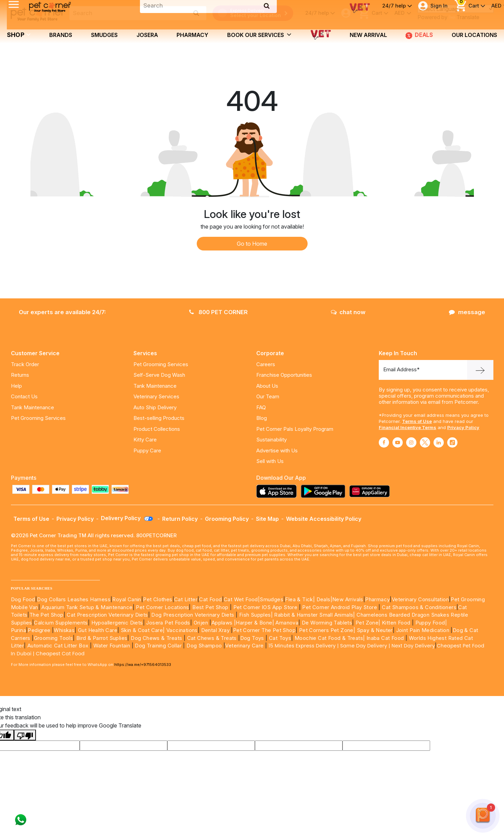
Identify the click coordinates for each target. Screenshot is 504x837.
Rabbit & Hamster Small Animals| (315, 615)
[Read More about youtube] (398, 442)
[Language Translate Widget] (456, 9)
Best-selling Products (159, 418)
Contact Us (24, 396)
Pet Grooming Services (38, 418)
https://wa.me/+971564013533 (143, 665)
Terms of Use (417, 421)
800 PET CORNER (218, 312)
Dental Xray (216, 630)
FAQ (261, 407)
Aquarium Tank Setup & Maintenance (87, 607)
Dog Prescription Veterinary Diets (193, 615)
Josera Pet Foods (167, 623)
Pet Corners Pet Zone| (327, 630)
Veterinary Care (245, 646)
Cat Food (210, 599)
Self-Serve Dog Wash (159, 375)
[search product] (196, 13)
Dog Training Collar (158, 646)
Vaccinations (181, 630)
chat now (348, 312)
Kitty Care (145, 440)
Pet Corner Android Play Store (339, 607)
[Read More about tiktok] (452, 442)
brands (61, 35)
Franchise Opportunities (284, 375)
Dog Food (23, 599)
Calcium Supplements (61, 623)
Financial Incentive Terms (408, 427)
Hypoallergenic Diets (117, 623)
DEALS (419, 35)
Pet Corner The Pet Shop (264, 630)
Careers (266, 364)
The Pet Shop (47, 615)
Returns (20, 375)
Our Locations (474, 35)
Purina (18, 630)
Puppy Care (147, 450)
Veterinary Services (156, 396)
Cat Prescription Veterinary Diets (107, 615)
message (467, 312)
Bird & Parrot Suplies (102, 638)
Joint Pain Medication (423, 630)
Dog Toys (252, 638)
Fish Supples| (255, 615)
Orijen (202, 623)
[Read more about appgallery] (371, 491)
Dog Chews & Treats (156, 638)
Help (16, 386)
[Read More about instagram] (411, 442)
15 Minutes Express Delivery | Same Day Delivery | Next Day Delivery (352, 646)
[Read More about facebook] (384, 442)
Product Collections (157, 429)
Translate (464, 17)
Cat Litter (186, 599)
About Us (267, 386)
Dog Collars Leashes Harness (74, 599)
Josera (147, 35)
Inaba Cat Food (385, 638)
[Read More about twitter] (425, 442)
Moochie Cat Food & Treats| (330, 638)
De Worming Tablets (327, 623)
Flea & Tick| (301, 599)
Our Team (268, 396)
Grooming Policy (227, 519)
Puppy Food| (430, 623)
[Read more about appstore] (278, 491)
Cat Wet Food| (242, 599)
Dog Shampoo (204, 646)
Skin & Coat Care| (143, 630)
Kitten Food (396, 623)
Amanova (287, 623)
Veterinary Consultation (420, 599)
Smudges (104, 35)
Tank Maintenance (33, 407)
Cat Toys (280, 638)
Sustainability (272, 440)
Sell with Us (270, 461)
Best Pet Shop (211, 607)
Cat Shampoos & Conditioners (419, 607)
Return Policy (180, 519)
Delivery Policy (127, 518)
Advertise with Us (277, 450)
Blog (262, 418)
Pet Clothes (158, 599)
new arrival (368, 35)
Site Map (267, 519)
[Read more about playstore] (325, 491)
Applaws (222, 623)
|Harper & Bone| (254, 623)
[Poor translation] (25, 735)
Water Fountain (113, 646)
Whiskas (64, 630)
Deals (324, 599)
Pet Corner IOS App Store (266, 607)
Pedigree (39, 630)
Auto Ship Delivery (155, 407)
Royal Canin (127, 599)
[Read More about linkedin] (439, 442)
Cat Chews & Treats (213, 638)
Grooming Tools (54, 638)
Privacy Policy (463, 427)
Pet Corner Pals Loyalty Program (295, 429)
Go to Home (252, 244)
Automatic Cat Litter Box (58, 646)
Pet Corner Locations (162, 607)
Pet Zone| (368, 623)
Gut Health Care (98, 630)
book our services (259, 35)
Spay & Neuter (375, 630)
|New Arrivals (347, 599)
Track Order (25, 364)
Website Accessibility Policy (324, 519)
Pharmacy (192, 35)
